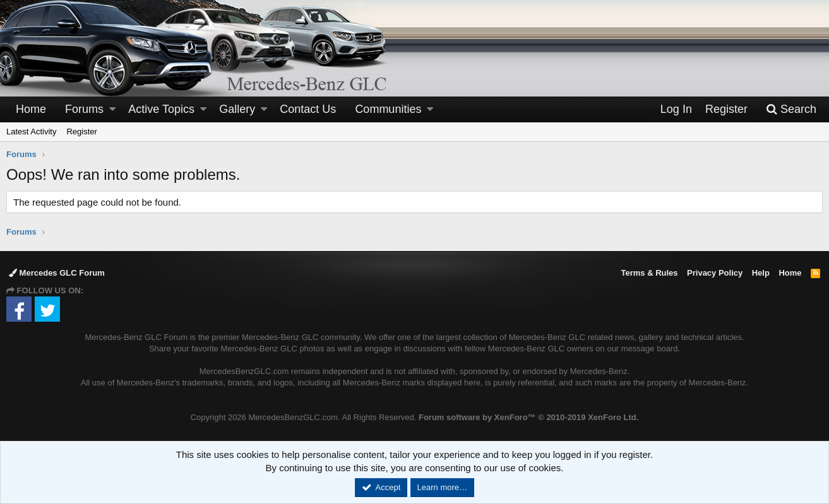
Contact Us (308, 109)
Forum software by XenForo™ (528, 417)
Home (31, 109)
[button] (112, 109)
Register (81, 132)
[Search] (791, 109)
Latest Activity (31, 132)
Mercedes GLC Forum (57, 273)
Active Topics (161, 109)
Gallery (237, 109)
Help (761, 273)
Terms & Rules (649, 273)
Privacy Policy (715, 273)
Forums (84, 109)
